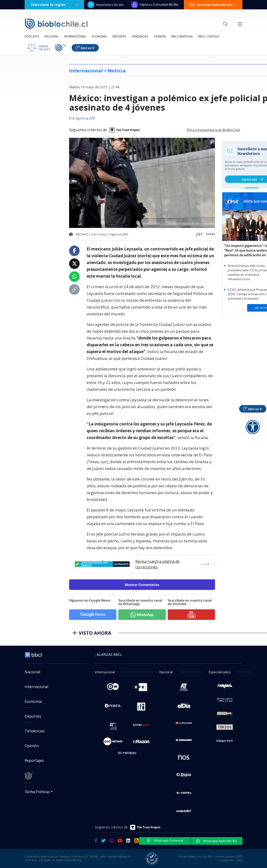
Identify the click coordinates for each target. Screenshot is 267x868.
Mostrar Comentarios (142, 585)
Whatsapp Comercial (165, 840)
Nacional (52, 36)
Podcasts (32, 36)
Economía (99, 36)
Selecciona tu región (54, 5)
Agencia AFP (85, 119)
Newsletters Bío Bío (106, 5)
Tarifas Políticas (37, 792)
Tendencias (140, 36)
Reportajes (34, 760)
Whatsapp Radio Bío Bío (217, 841)
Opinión (160, 36)
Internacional (75, 36)
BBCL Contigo (209, 36)
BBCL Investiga (182, 36)
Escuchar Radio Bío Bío (213, 5)
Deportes (119, 36)
